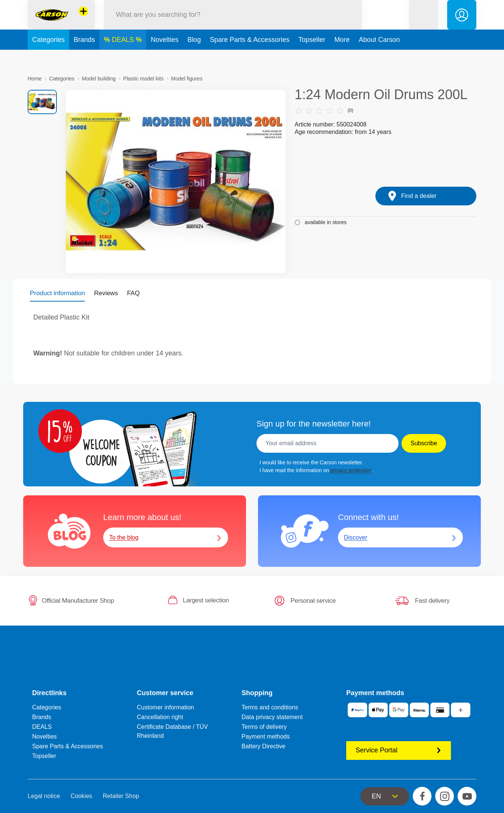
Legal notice (44, 796)
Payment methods (266, 736)
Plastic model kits (143, 79)
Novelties (165, 58)
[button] (424, 24)
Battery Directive (263, 746)
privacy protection (351, 470)
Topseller (312, 58)
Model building (99, 79)
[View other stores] (83, 20)
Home (35, 79)
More (342, 58)
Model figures (187, 79)
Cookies (82, 796)
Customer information (165, 707)
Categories (48, 58)
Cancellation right (160, 717)
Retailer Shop (121, 796)
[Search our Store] (233, 24)
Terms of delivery (264, 727)
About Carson (379, 58)
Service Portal (399, 750)
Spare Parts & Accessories (250, 58)
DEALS (124, 58)
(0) (324, 110)
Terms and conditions (270, 707)
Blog (194, 58)
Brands (84, 58)
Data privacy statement (272, 717)
